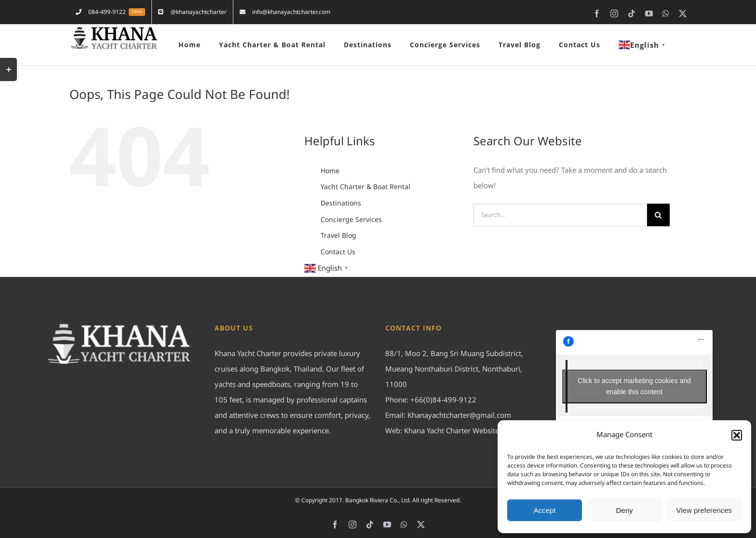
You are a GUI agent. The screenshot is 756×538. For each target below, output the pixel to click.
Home (330, 171)
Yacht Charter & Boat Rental (365, 187)
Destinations (341, 203)
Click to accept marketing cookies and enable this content (634, 386)
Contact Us (338, 252)
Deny (624, 510)
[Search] (658, 215)
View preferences (704, 510)
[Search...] (560, 215)
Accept (545, 510)
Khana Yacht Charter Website (452, 431)
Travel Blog (338, 236)
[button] (737, 435)
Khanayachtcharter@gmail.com (459, 416)
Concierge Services (351, 220)
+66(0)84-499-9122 (443, 400)
